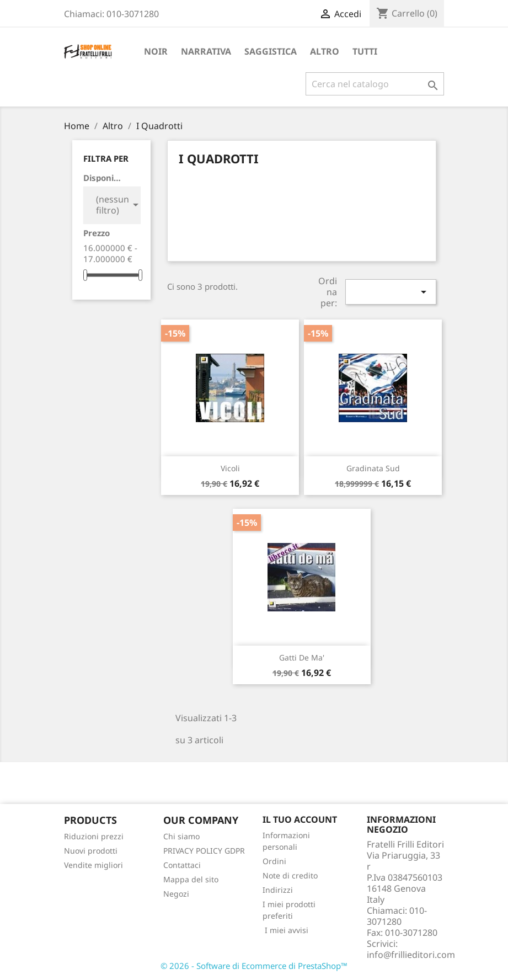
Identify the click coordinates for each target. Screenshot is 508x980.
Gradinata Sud (373, 468)
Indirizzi (278, 890)
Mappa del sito (191, 879)
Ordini (274, 861)
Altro (325, 51)
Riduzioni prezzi (94, 836)
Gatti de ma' (302, 657)
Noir (156, 51)
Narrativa (206, 51)
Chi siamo (181, 836)
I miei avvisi (285, 930)
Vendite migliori (93, 865)
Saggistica (271, 51)
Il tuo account (300, 819)
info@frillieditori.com (411, 955)
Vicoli (230, 468)
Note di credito (290, 875)
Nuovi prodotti (91, 851)
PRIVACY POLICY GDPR (204, 851)
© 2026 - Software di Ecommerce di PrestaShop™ (254, 966)
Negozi (176, 894)
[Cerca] (375, 84)
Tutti (365, 51)
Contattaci (182, 865)
